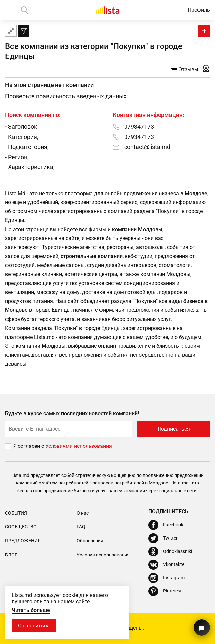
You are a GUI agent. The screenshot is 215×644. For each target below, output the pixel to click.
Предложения (23, 541)
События (16, 513)
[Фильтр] (24, 31)
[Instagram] (166, 578)
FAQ (81, 527)
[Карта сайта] (11, 31)
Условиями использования (79, 446)
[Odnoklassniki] (170, 552)
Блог (11, 555)
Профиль (199, 10)
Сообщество (21, 527)
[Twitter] (163, 538)
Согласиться (34, 626)
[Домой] (108, 10)
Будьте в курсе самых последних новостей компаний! (72, 414)
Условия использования (103, 555)
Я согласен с (29, 446)
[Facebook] (166, 525)
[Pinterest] (165, 591)
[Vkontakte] (166, 565)
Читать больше (31, 610)
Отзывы (185, 70)
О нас (83, 513)
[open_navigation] (9, 10)
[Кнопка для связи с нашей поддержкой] (202, 627)
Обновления (90, 541)
